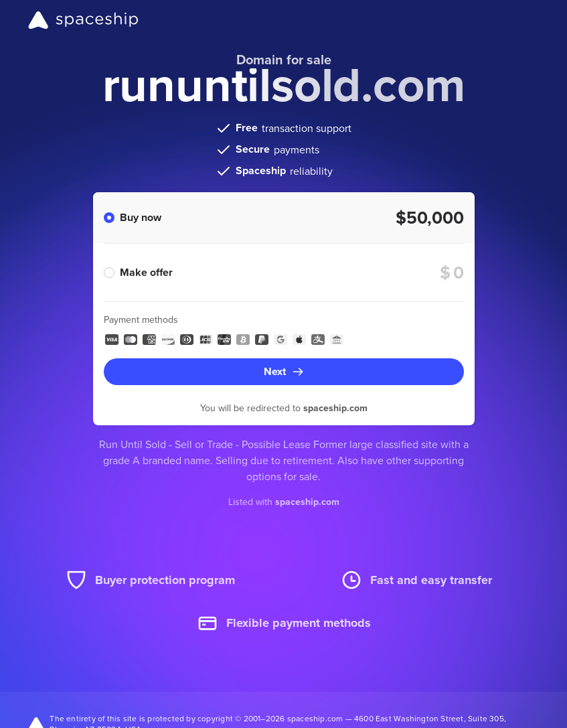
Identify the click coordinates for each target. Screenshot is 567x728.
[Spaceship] (83, 20)
